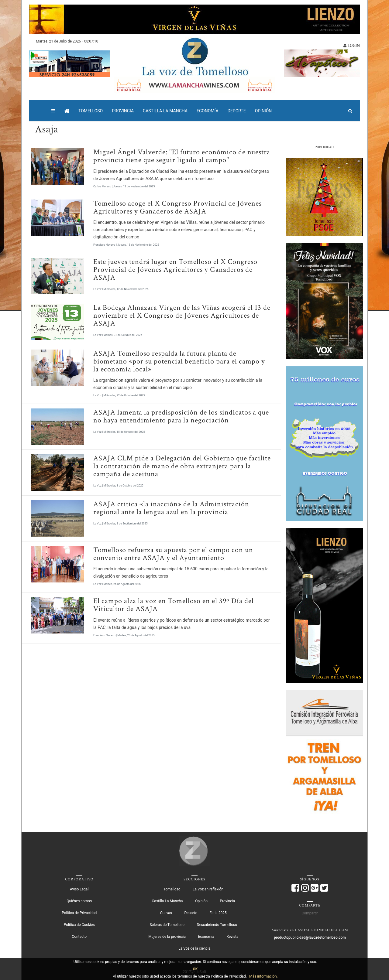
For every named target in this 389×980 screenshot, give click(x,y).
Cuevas (166, 913)
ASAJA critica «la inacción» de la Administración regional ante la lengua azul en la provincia (171, 508)
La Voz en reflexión (208, 889)
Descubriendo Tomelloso (217, 925)
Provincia (123, 111)
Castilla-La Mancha (165, 111)
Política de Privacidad (79, 913)
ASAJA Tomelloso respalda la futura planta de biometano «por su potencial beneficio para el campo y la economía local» (179, 361)
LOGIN (352, 46)
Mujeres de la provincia (167, 937)
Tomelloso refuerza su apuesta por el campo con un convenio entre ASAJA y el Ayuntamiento (173, 554)
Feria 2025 (218, 913)
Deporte (237, 111)
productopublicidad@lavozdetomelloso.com (310, 937)
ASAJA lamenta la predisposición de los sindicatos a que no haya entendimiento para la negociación (181, 416)
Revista (232, 937)
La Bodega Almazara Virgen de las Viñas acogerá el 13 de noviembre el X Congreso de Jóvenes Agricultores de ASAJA (182, 315)
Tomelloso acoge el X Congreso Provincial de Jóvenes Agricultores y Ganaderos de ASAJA (177, 207)
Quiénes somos (79, 901)
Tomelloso (91, 111)
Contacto (79, 937)
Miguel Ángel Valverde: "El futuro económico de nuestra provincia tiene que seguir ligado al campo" (182, 156)
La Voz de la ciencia (194, 948)
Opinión (263, 111)
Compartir (310, 913)
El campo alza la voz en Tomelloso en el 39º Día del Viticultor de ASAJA (174, 605)
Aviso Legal (79, 889)
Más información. (263, 976)
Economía (208, 111)
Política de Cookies (79, 925)
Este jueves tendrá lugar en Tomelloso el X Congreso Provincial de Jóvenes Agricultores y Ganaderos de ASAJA (175, 270)
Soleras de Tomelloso (167, 925)
